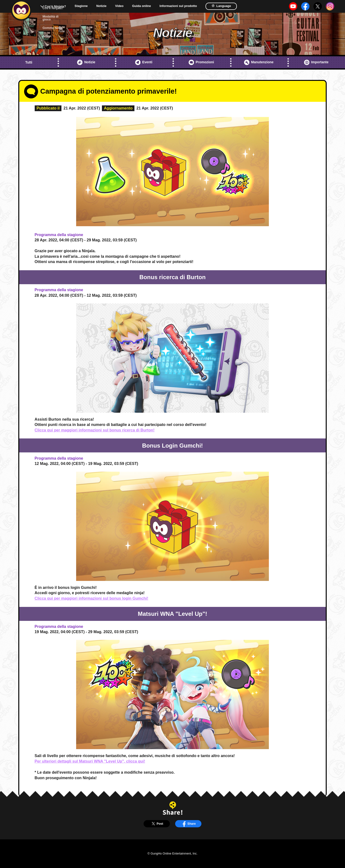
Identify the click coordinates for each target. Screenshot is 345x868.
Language (221, 6)
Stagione (81, 6)
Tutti (29, 62)
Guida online (141, 6)
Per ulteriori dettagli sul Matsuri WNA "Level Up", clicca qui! (90, 761)
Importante (316, 62)
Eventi (144, 62)
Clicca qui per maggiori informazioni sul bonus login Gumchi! (92, 598)
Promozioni (201, 62)
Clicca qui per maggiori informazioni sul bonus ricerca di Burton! (95, 430)
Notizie (101, 6)
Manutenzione (259, 62)
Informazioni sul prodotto (178, 6)
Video (119, 6)
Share (188, 824)
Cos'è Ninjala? (55, 6)
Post (157, 824)
